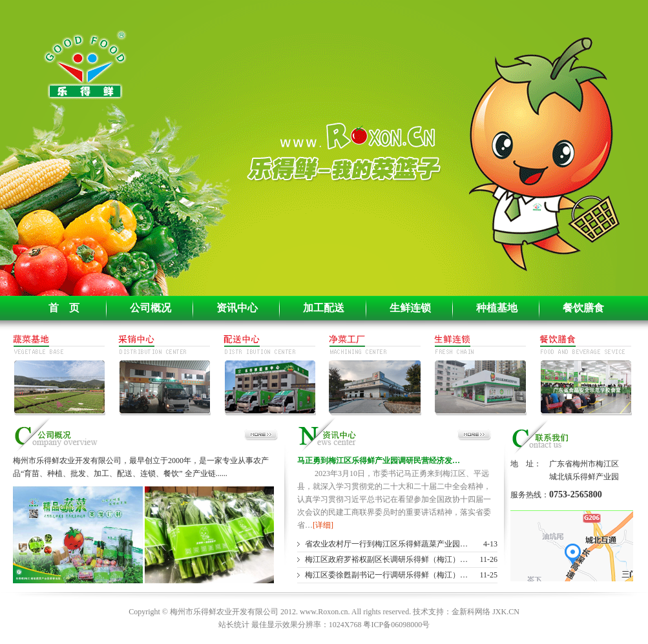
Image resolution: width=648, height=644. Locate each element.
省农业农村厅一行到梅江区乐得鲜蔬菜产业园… (386, 544)
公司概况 (151, 308)
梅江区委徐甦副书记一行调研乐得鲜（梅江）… (386, 575)
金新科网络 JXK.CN (486, 612)
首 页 (64, 308)
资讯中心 (237, 308)
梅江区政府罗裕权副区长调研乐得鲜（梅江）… (386, 559)
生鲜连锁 (410, 308)
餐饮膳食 (583, 308)
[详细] (323, 525)
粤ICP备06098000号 (396, 625)
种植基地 (497, 308)
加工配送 (324, 308)
